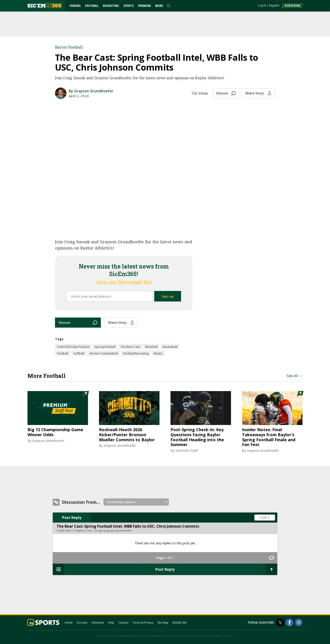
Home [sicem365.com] (69, 623)
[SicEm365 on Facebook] (289, 622)
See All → (295, 376)
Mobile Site (180, 623)
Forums (75, 6)
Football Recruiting (136, 353)
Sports (129, 6)
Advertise (98, 623)
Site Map (163, 623)
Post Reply (72, 518)
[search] (170, 5)
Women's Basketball (104, 353)
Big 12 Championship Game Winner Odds (55, 432)
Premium (144, 6)
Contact (123, 623)
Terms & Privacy (143, 623)
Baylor (158, 353)
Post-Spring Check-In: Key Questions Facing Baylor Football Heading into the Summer (197, 437)
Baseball (151, 347)
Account (82, 623)
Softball (79, 353)
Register (274, 5)
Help (111, 623)
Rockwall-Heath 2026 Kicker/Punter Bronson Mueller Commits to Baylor (127, 435)
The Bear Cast (130, 347)
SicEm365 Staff (186, 451)
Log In (262, 5)
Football (92, 6)
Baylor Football (69, 47)
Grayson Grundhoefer (48, 441)
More (159, 6)
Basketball (170, 347)
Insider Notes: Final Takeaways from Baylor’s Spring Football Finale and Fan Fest (269, 437)
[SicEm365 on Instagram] (299, 622)
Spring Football (105, 347)
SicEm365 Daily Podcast (73, 347)
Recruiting (111, 6)
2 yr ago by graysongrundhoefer (113, 531)
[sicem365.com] (44, 6)
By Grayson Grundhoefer (91, 91)
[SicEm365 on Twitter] (280, 622)
